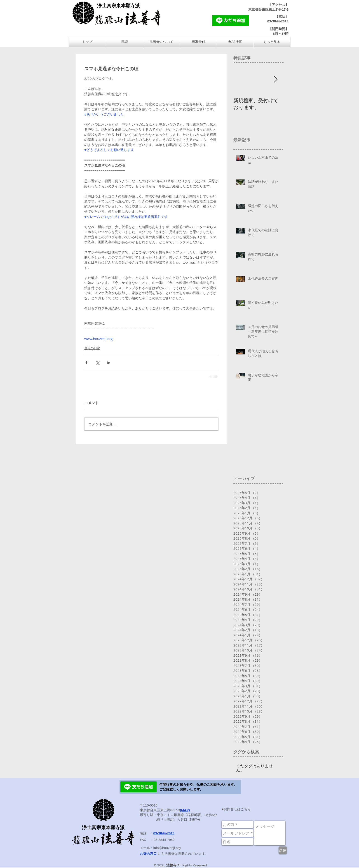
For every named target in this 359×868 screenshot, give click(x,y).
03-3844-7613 (278, 21)
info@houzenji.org (167, 848)
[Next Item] (276, 79)
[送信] (283, 850)
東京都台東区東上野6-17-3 (268, 9)
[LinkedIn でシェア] (109, 362)
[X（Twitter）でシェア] (97, 362)
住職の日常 (92, 348)
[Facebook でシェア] (86, 362)
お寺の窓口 (148, 854)
